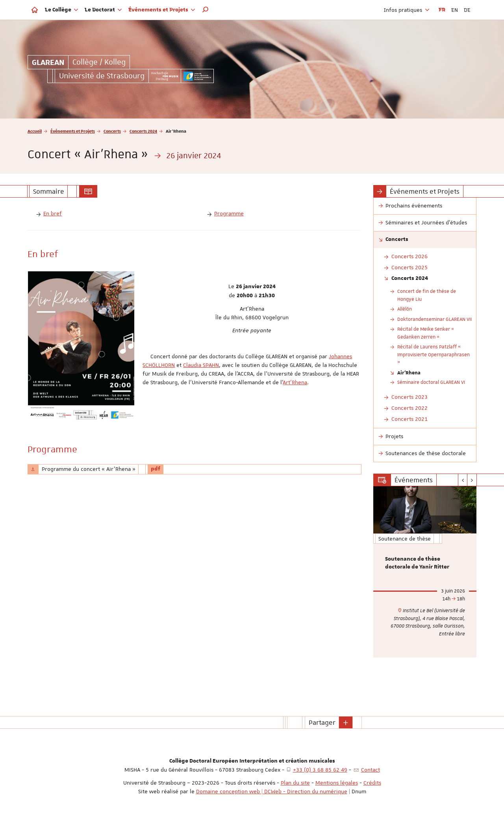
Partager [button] (322, 722)
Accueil (35, 131)
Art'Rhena (295, 382)
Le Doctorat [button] (103, 10)
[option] (425, 572)
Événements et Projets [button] (162, 10)
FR (442, 10)
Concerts (112, 131)
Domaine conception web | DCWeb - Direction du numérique (272, 791)
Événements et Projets (73, 131)
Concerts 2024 (143, 131)
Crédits (372, 783)
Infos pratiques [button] (407, 10)
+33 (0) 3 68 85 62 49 (320, 770)
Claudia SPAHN (201, 365)
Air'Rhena (409, 372)
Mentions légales (337, 783)
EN (455, 10)
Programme (229, 213)
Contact (371, 770)
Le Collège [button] (62, 10)
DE (467, 10)
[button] (206, 10)
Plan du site (295, 783)
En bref (53, 213)
